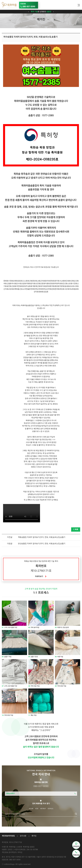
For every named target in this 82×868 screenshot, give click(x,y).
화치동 (43, 286)
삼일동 (46, 292)
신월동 (9, 284)
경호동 (52, 284)
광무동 (57, 281)
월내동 (67, 286)
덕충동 (47, 284)
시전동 (75, 284)
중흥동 (57, 286)
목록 (76, 529)
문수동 (19, 284)
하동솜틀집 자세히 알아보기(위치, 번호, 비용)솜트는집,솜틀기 (42, 537)
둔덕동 (33, 284)
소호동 (70, 284)
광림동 (62, 289)
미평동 (28, 284)
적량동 (62, 286)
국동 (5, 284)
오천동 (38, 284)
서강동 (67, 289)
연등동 (52, 281)
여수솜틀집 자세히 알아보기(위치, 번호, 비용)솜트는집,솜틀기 (31, 37)
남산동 (76, 281)
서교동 (62, 281)
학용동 (60, 284)
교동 (39, 281)
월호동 (76, 289)
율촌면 (30, 289)
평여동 (52, 286)
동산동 (30, 281)
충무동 (47, 281)
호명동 (15, 289)
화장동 (23, 286)
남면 (39, 289)
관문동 (20, 281)
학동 (56, 284)
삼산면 (47, 289)
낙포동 (76, 286)
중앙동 (35, 281)
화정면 (43, 289)
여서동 (14, 284)
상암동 (11, 289)
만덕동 (36, 292)
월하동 (47, 286)
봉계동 (33, 286)
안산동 (65, 284)
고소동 (25, 281)
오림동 (23, 284)
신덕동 (6, 289)
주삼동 (28, 286)
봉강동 (67, 281)
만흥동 (43, 284)
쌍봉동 (41, 292)
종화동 (6, 281)
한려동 (57, 289)
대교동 (71, 289)
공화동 (15, 281)
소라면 (25, 289)
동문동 (52, 289)
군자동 (43, 281)
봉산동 (71, 281)
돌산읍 (20, 289)
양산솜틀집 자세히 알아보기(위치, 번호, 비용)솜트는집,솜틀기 (42, 544)
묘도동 (71, 286)
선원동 (14, 286)
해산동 (38, 286)
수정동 (11, 281)
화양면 (35, 289)
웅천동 (9, 286)
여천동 (19, 286)
